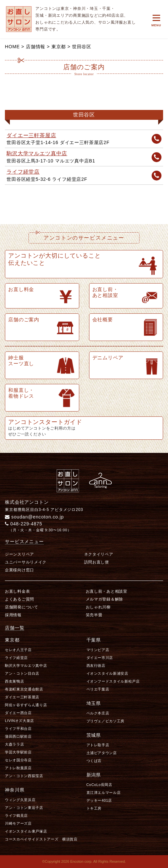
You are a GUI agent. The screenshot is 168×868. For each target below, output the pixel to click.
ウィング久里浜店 (20, 800)
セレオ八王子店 (18, 650)
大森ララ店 (14, 744)
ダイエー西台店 (18, 713)
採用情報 (13, 615)
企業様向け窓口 (19, 570)
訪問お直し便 (97, 562)
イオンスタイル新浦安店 (107, 673)
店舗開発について (22, 607)
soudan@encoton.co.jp (34, 517)
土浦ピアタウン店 (102, 753)
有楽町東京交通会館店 (24, 689)
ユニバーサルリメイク (26, 562)
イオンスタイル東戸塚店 (26, 831)
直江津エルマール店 (104, 793)
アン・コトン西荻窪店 (24, 776)
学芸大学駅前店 (18, 752)
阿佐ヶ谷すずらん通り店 (26, 705)
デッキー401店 (99, 800)
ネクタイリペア (99, 554)
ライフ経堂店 (23, 172)
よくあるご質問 (19, 599)
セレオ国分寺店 (18, 760)
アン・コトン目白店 (22, 673)
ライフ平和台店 (18, 729)
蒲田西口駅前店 (18, 736)
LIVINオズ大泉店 (19, 721)
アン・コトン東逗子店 (24, 808)
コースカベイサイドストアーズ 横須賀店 (41, 839)
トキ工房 (94, 808)
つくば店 (94, 761)
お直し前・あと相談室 (107, 591)
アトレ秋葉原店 (18, 768)
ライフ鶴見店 (16, 815)
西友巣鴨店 (14, 681)
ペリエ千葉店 (98, 689)
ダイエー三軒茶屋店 (31, 135)
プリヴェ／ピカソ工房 (106, 721)
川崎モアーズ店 (18, 823)
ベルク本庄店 (98, 713)
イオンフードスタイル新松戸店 (113, 681)
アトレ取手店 (98, 745)
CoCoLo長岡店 (99, 785)
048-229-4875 (24, 524)
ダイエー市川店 (100, 658)
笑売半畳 (94, 615)
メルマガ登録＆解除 (104, 599)
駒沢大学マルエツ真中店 (37, 153)
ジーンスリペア (19, 554)
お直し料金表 (17, 591)
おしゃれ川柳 (98, 607)
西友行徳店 (96, 666)
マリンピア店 (98, 650)
